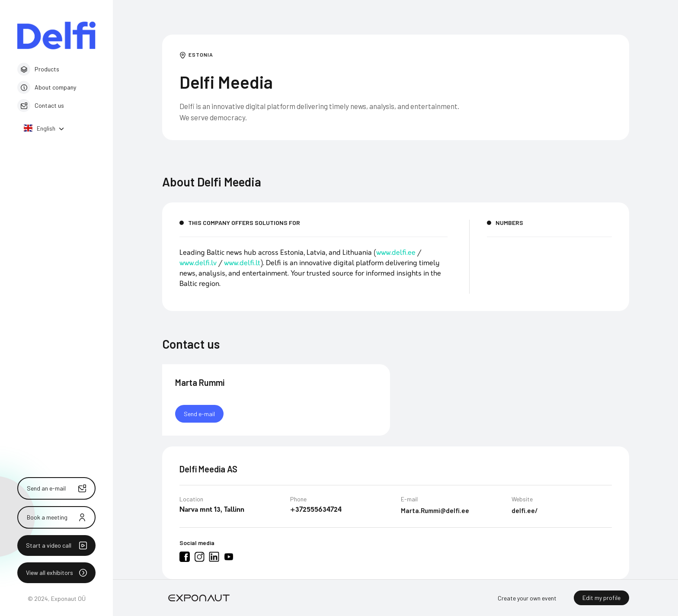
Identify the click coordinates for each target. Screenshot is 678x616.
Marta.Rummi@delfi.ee (435, 511)
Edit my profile (601, 598)
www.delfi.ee (396, 253)
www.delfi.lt (242, 263)
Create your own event (527, 598)
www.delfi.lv (198, 263)
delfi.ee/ (525, 511)
